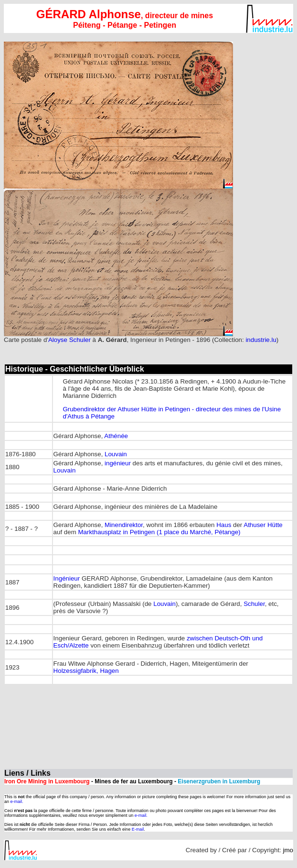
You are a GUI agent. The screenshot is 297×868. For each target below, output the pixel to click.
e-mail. (17, 802)
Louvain (116, 454)
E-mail (138, 829)
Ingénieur (67, 578)
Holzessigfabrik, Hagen (86, 671)
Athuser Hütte (263, 525)
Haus (224, 525)
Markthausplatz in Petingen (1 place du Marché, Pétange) (159, 532)
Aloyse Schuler (70, 340)
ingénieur (118, 463)
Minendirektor (124, 525)
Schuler (254, 604)
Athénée (116, 436)
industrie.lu (261, 340)
